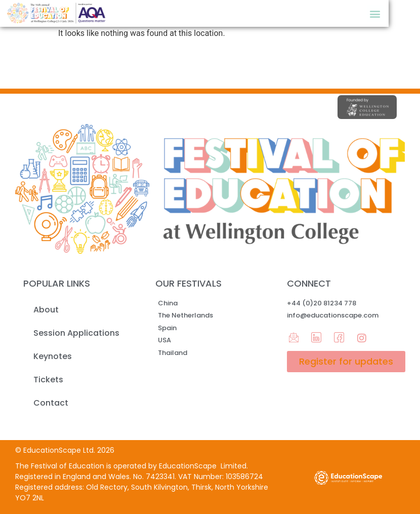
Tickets (48, 380)
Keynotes (53, 356)
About (46, 310)
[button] (375, 13)
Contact (51, 403)
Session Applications (76, 333)
